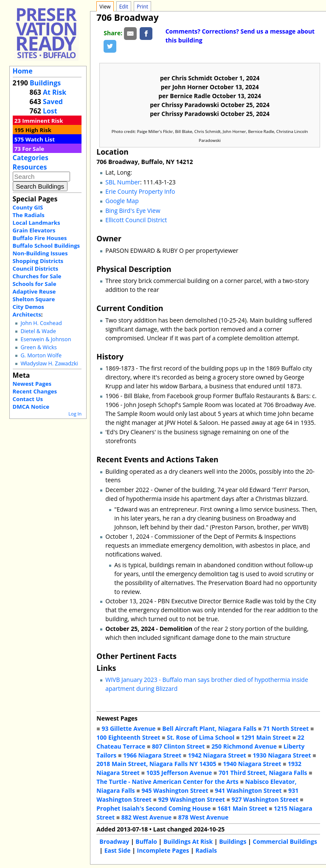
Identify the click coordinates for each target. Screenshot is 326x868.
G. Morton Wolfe (41, 355)
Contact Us (28, 399)
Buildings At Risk (188, 841)
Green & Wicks (38, 347)
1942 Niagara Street (217, 755)
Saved (53, 102)
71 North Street (286, 728)
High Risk (38, 130)
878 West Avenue (203, 817)
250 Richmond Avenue (244, 746)
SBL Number (123, 182)
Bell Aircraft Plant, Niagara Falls (209, 728)
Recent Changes (35, 391)
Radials (206, 850)
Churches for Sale (37, 276)
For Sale (33, 149)
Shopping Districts (38, 261)
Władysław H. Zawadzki (49, 363)
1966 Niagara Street (152, 755)
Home (23, 71)
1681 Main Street (242, 808)
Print (142, 7)
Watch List (40, 139)
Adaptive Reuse (34, 291)
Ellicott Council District (136, 220)
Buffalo (146, 841)
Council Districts (35, 269)
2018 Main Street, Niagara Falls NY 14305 (156, 764)
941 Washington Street (248, 790)
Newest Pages (32, 384)
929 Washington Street (192, 799)
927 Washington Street (265, 799)
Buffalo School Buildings (46, 246)
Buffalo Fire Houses (40, 238)
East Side (118, 850)
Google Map (122, 201)
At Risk (55, 92)
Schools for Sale (35, 284)
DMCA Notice (31, 407)
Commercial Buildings (285, 841)
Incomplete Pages (163, 850)
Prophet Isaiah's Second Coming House (153, 808)
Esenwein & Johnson (46, 339)
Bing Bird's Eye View (133, 211)
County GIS (28, 207)
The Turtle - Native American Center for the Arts (167, 782)
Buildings (45, 83)
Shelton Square (34, 299)
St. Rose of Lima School (201, 737)
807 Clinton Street (178, 746)
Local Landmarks (37, 223)
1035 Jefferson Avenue (179, 773)
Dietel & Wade (38, 331)
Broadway (114, 841)
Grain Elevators (34, 230)
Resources (30, 167)
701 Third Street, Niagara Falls (263, 773)
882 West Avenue (146, 817)
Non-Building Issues (40, 253)
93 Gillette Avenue (128, 728)
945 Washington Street (175, 790)
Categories (31, 158)
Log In (75, 414)
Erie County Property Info (140, 191)
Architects (27, 314)
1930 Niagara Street (282, 755)
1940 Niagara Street (252, 764)
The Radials (29, 215)
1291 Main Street (266, 737)
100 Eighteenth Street (128, 737)
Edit (124, 7)
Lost (50, 111)
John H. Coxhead (41, 323)
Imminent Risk (42, 121)
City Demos (28, 307)
